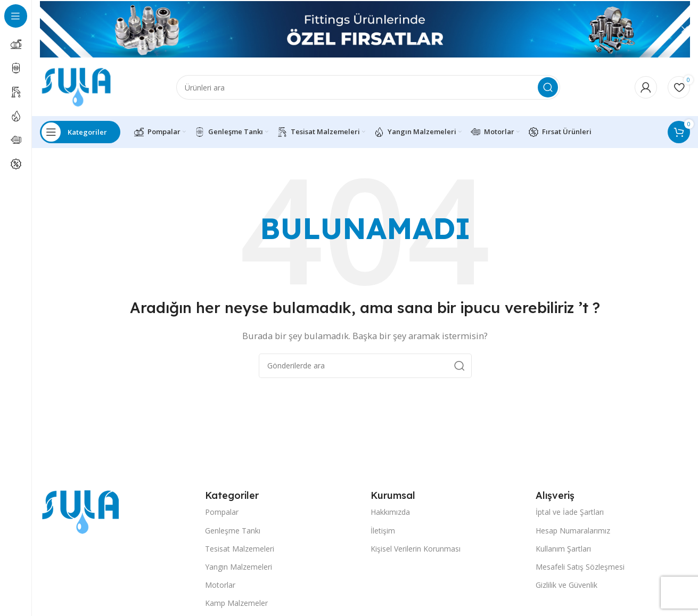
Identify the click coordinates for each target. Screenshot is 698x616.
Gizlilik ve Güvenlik (566, 591)
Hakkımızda (390, 518)
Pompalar (222, 518)
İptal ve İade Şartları (570, 518)
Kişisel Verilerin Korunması (416, 555)
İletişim (383, 536)
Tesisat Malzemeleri (240, 555)
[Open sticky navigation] (80, 138)
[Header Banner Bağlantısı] (349, 29)
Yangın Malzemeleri (239, 573)
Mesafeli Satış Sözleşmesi (580, 573)
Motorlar (220, 591)
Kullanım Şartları (563, 555)
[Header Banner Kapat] (685, 29)
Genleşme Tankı (233, 536)
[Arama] (368, 91)
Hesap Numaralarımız (573, 536)
